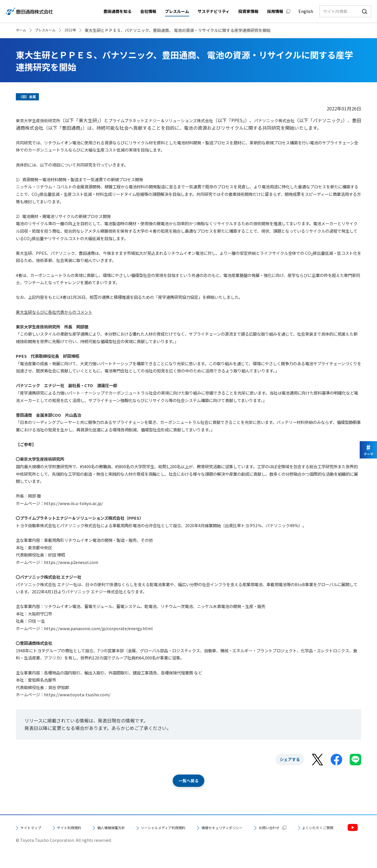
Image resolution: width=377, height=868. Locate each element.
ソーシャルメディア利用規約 (195, 829)
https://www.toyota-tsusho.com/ (77, 694)
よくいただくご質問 (92, 841)
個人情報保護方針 (131, 829)
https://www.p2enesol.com (71, 562)
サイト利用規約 (80, 829)
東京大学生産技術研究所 (41, 120)
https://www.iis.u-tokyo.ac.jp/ (74, 503)
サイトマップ (34, 829)
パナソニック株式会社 (298, 120)
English (306, 11)
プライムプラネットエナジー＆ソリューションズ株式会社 (175, 120)
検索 (365, 11)
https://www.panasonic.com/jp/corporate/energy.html (98, 628)
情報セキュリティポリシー (269, 829)
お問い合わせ (34, 841)
